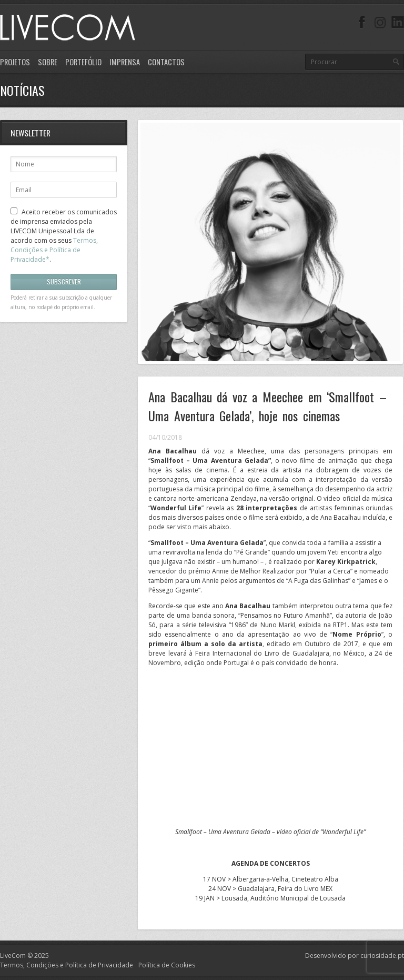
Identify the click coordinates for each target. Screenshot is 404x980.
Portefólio (83, 62)
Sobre (48, 62)
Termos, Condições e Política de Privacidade (67, 965)
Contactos (166, 62)
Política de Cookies (167, 965)
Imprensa (125, 62)
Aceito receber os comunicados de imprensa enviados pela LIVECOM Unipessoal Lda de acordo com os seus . (64, 236)
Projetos (15, 62)
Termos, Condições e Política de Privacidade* (54, 250)
